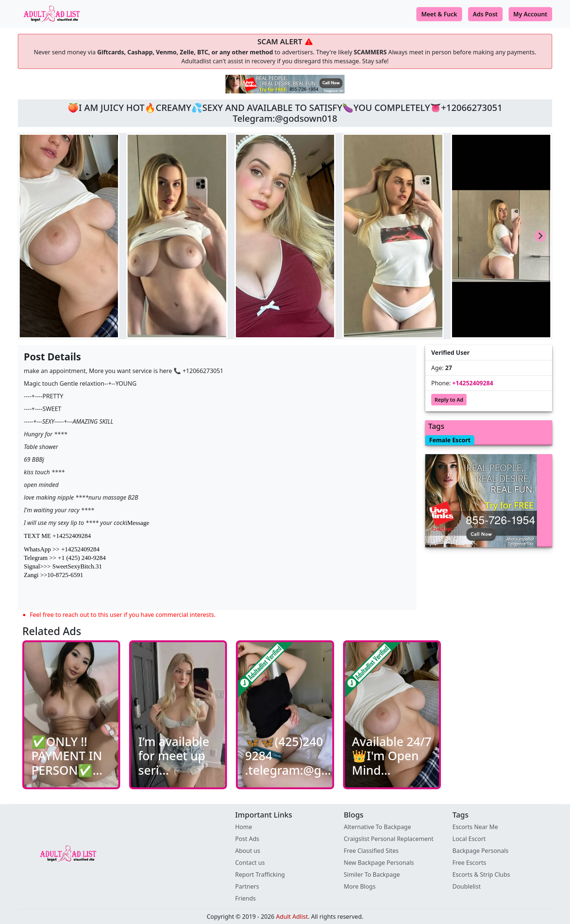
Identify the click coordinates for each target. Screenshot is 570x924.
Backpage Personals (481, 851)
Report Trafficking (260, 874)
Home (244, 827)
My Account (530, 14)
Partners (247, 886)
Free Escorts (469, 863)
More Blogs (360, 886)
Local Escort (469, 839)
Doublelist (467, 886)
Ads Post (485, 14)
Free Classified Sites (371, 851)
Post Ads (247, 839)
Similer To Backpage (372, 874)
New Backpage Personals (379, 863)
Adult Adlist (292, 917)
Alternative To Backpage (377, 827)
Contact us (250, 863)
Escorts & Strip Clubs (481, 874)
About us (248, 851)
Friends (245, 898)
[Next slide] (540, 236)
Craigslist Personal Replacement (389, 839)
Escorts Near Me (475, 827)
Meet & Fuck (439, 14)
